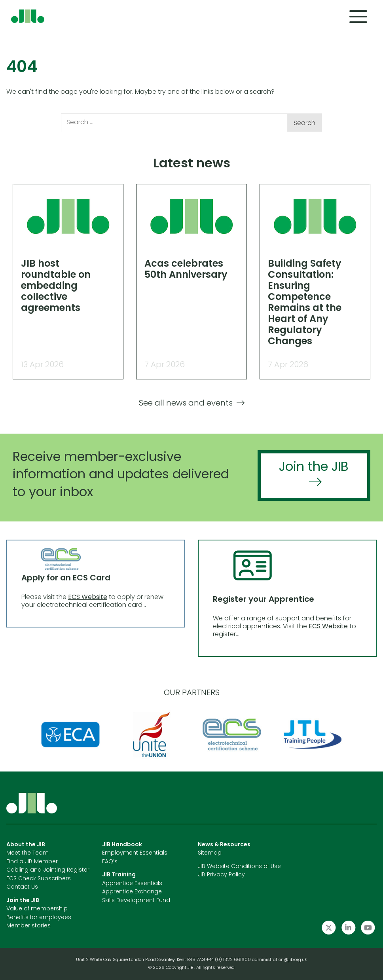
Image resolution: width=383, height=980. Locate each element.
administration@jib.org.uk (280, 960)
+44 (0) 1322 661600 (229, 960)
